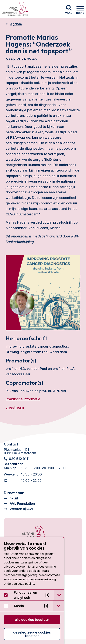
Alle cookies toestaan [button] (32, 620)
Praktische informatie (23, 399)
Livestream (15, 407)
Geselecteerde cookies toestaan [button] (32, 634)
